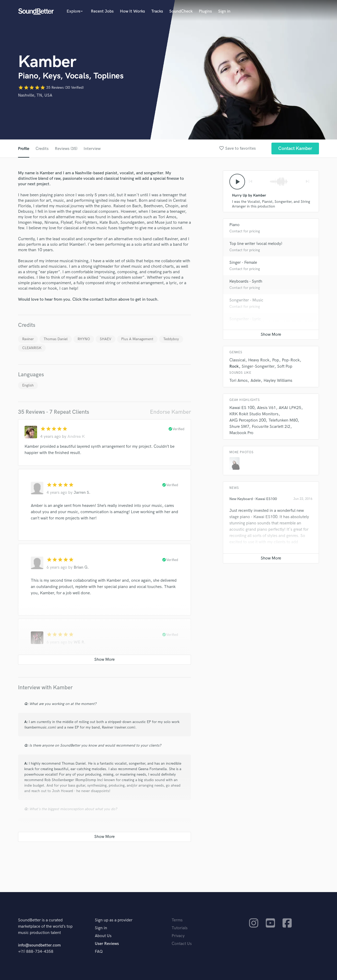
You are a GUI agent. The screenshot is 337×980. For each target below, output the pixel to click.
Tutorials (180, 928)
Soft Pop (285, 366)
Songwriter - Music (246, 300)
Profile (24, 149)
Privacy (178, 936)
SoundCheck (181, 11)
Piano (234, 225)
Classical (237, 360)
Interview (92, 149)
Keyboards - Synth (246, 281)
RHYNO (84, 339)
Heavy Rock (259, 360)
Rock (234, 366)
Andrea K (76, 437)
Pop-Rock (291, 360)
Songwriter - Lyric (245, 319)
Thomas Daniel (56, 339)
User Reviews (107, 944)
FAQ (99, 952)
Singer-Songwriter (258, 366)
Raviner (28, 339)
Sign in (224, 11)
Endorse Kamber (170, 412)
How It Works (132, 11)
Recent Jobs (102, 11)
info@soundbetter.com (39, 945)
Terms (177, 920)
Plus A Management (137, 339)
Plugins (205, 11)
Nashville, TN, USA (35, 95)
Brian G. (81, 567)
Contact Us (182, 944)
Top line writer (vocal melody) (256, 244)
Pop (276, 360)
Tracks (157, 11)
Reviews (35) (66, 149)
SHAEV (106, 339)
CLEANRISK (32, 348)
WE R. (80, 642)
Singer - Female (243, 263)
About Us (103, 936)
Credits (42, 149)
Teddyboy (171, 339)
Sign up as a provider (114, 920)
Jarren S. (82, 493)
